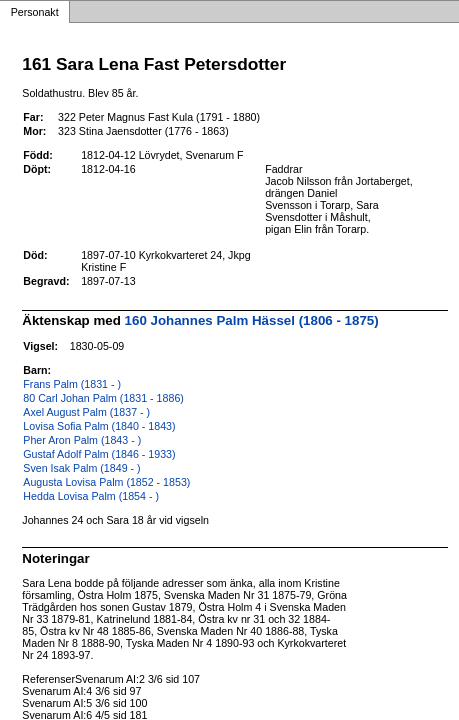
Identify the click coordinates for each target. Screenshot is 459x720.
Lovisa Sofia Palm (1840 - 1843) (99, 426)
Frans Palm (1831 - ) (72, 384)
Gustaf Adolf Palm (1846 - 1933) (99, 454)
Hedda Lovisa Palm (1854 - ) (91, 496)
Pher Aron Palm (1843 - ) (82, 440)
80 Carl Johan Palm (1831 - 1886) (103, 398)
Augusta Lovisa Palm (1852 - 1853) (106, 482)
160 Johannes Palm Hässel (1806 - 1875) (252, 320)
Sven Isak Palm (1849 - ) (81, 468)
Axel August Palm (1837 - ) (86, 412)
